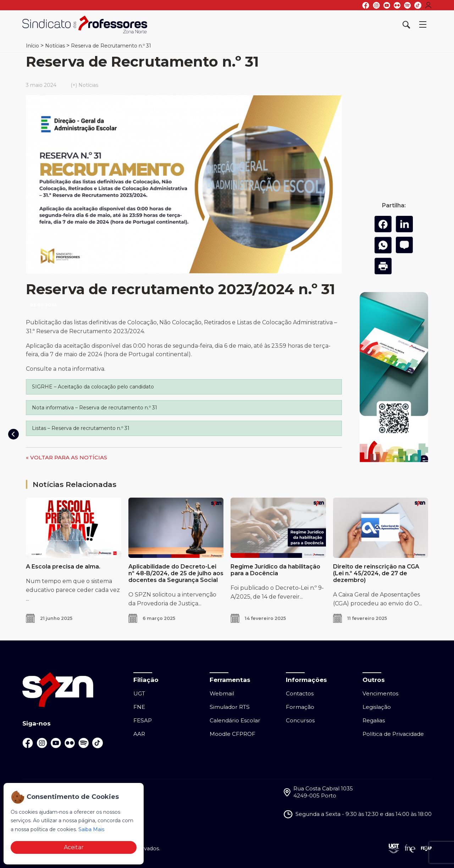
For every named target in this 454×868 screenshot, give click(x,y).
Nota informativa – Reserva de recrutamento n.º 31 (95, 408)
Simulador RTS (230, 707)
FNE (139, 707)
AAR (139, 734)
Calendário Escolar (235, 720)
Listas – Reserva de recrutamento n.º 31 (81, 428)
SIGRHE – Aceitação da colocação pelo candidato (93, 387)
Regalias (374, 720)
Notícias (55, 46)
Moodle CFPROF (232, 734)
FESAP (143, 720)
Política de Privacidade (393, 734)
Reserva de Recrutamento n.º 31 (111, 46)
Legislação (377, 707)
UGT (139, 693)
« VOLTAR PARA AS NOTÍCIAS (67, 457)
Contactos (300, 693)
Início (32, 46)
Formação (300, 707)
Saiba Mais (91, 829)
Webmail (222, 693)
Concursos (300, 720)
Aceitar (74, 847)
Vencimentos (380, 693)
